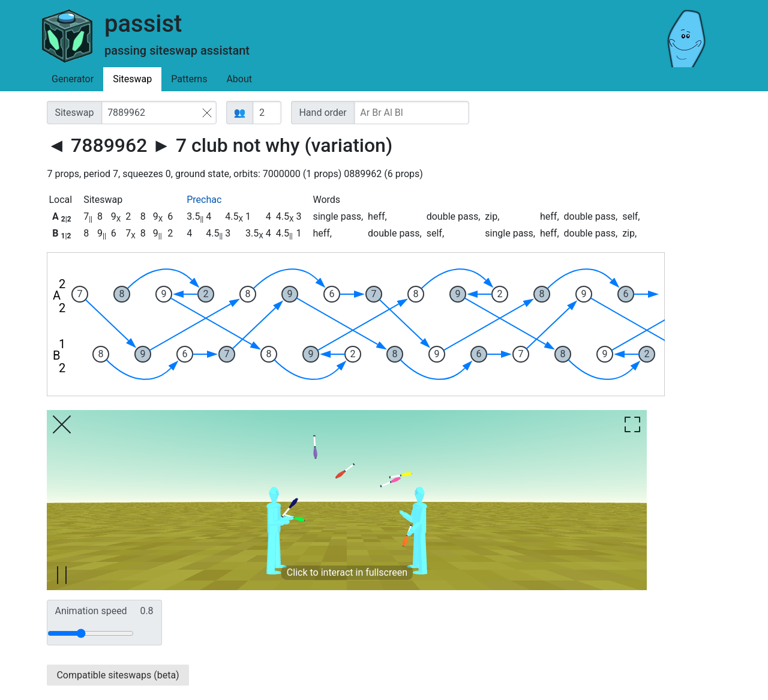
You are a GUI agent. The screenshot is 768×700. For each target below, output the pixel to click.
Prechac (204, 200)
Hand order (322, 113)
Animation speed (104, 611)
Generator (73, 79)
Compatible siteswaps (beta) (118, 675)
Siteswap (132, 79)
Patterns (189, 79)
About (239, 79)
